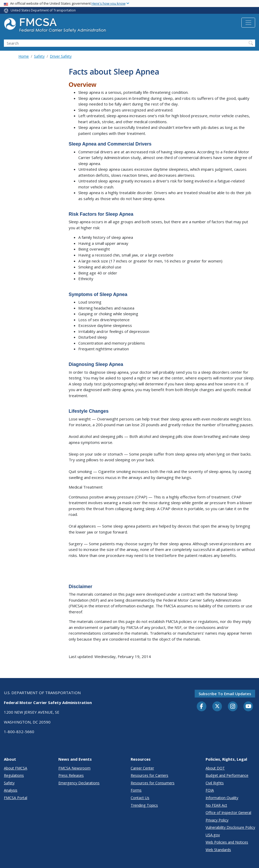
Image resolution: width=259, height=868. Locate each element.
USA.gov (213, 835)
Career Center (142, 768)
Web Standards (218, 850)
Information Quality (222, 798)
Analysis (11, 790)
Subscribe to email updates (225, 694)
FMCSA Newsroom (74, 768)
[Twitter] (217, 706)
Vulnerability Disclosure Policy (230, 827)
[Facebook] (202, 707)
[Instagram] (233, 707)
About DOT (215, 768)
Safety (39, 56)
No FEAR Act (216, 805)
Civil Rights (215, 783)
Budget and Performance (227, 775)
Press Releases (71, 775)
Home (24, 56)
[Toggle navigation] (248, 23)
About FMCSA (16, 768)
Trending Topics (144, 805)
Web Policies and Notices (227, 842)
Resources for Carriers (149, 775)
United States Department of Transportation (43, 10)
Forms (136, 790)
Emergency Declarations (79, 783)
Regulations (14, 775)
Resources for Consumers (153, 783)
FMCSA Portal (16, 798)
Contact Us (140, 798)
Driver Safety (61, 56)
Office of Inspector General (228, 813)
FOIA (210, 790)
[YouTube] (248, 707)
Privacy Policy (217, 820)
